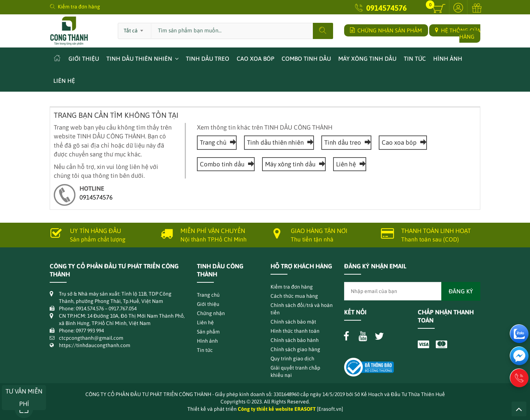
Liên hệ (64, 81)
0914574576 (386, 8)
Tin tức (415, 59)
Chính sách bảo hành (295, 340)
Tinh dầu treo (208, 59)
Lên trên (519, 409)
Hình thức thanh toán (295, 331)
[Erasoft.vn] (330, 409)
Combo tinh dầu (306, 59)
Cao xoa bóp (255, 59)
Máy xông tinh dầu (367, 59)
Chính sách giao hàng (295, 349)
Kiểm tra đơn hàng (79, 7)
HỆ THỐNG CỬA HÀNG (458, 33)
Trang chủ (217, 142)
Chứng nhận (211, 313)
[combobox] (135, 28)
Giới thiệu (84, 59)
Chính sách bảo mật (293, 322)
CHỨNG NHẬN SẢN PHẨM (386, 30)
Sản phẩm (208, 332)
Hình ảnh (448, 59)
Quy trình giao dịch (292, 359)
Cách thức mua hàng (294, 296)
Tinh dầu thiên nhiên (139, 59)
